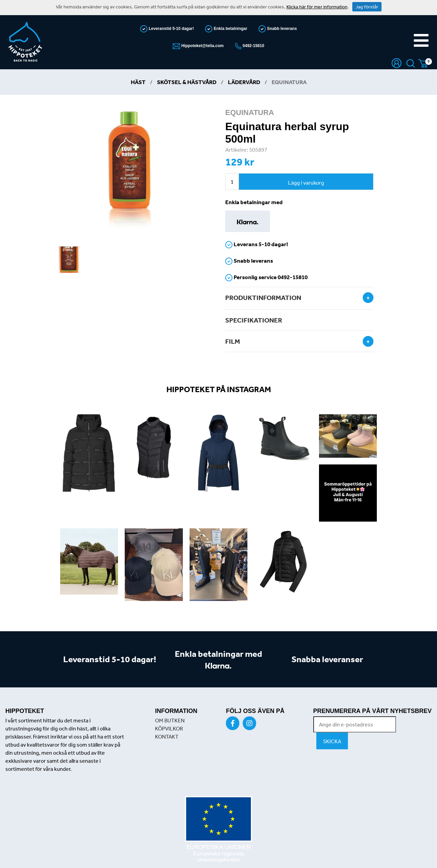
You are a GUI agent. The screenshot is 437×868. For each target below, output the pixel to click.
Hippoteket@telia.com (202, 46)
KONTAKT (167, 737)
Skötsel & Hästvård (187, 82)
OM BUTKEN (170, 720)
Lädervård (244, 82)
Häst (138, 82)
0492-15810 (253, 46)
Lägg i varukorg (306, 183)
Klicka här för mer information (317, 7)
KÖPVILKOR (169, 728)
